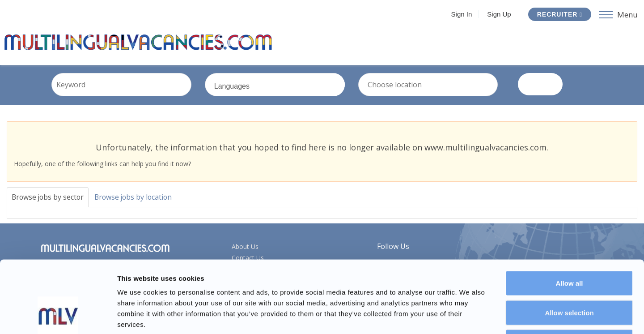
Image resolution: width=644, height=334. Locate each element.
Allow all (570, 216)
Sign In (462, 14)
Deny (570, 275)
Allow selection (569, 246)
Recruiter (560, 14)
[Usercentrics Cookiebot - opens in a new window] (58, 317)
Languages (289, 93)
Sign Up (499, 14)
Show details (469, 316)
